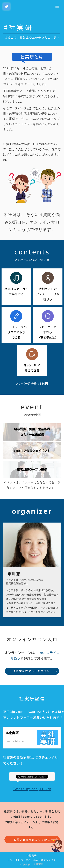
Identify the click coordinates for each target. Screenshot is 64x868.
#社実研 (19, 27)
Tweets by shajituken (32, 789)
